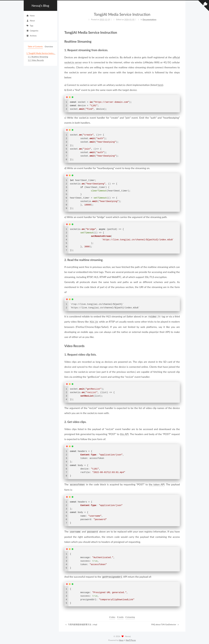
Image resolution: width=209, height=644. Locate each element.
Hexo (121, 639)
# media (120, 616)
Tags (30, 26)
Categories (32, 31)
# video (112, 616)
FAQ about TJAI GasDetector (165, 623)
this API (124, 434)
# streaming (130, 616)
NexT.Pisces (131, 639)
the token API (157, 484)
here (160, 85)
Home (31, 16)
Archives (32, 36)
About (31, 21)
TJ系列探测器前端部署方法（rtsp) (81, 623)
